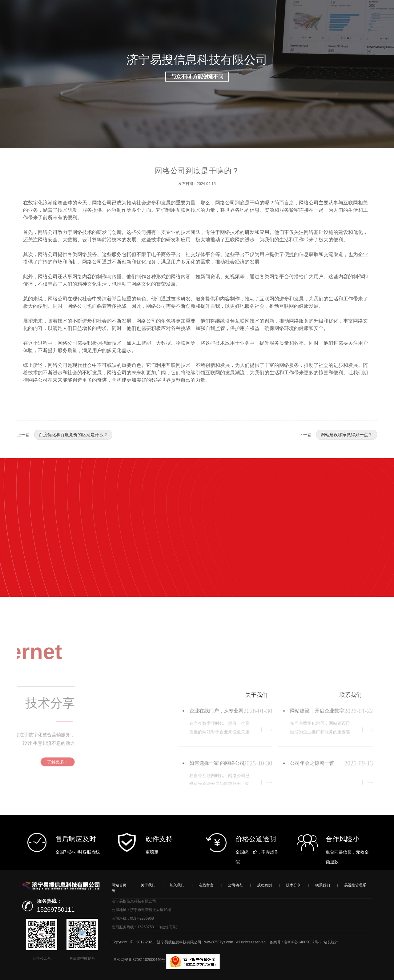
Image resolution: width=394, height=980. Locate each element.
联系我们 (323, 885)
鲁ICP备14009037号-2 (303, 942)
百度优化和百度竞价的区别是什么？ (73, 435)
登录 (336, 36)
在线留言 (206, 885)
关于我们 (148, 885)
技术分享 (293, 885)
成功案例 (264, 885)
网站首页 (119, 885)
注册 (349, 36)
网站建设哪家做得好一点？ (347, 435)
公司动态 (235, 885)
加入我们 (177, 885)
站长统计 (331, 942)
